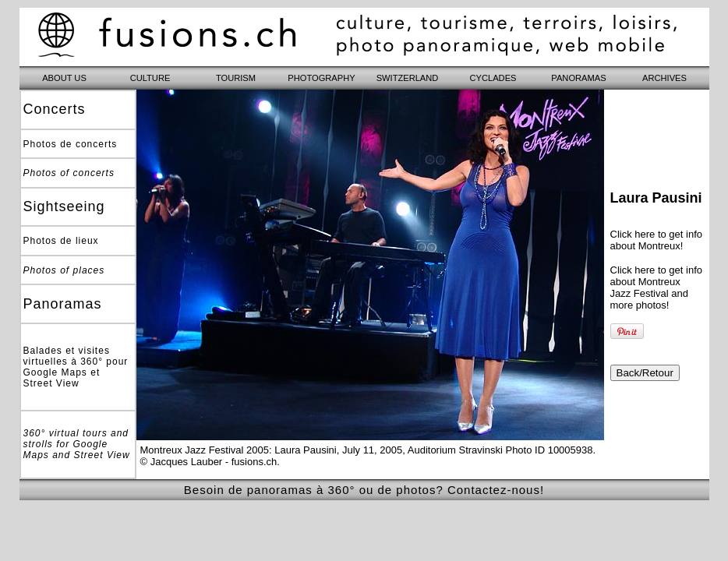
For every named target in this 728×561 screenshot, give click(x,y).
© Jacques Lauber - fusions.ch (209, 462)
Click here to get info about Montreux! (657, 240)
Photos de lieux (61, 241)
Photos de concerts (71, 144)
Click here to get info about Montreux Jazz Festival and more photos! (657, 288)
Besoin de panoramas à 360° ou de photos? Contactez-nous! (364, 490)
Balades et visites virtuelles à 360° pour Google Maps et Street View (76, 367)
